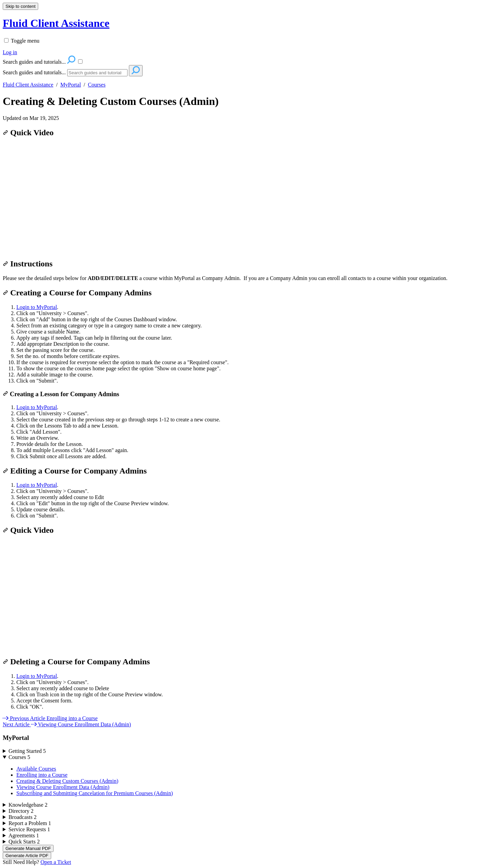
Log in (10, 52)
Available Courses (36, 769)
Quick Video (28, 133)
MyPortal (71, 85)
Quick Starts (24, 842)
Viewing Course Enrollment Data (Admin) (63, 787)
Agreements (24, 835)
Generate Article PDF (27, 856)
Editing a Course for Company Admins (75, 471)
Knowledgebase (28, 805)
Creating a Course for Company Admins (77, 293)
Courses (97, 85)
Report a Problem (30, 823)
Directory (21, 811)
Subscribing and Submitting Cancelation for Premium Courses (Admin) (95, 793)
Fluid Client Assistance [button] (56, 23)
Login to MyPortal (37, 307)
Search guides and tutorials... (34, 72)
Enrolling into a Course (42, 775)
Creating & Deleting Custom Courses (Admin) (111, 101)
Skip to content (20, 6)
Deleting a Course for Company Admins (76, 662)
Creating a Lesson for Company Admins (61, 394)
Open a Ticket (56, 862)
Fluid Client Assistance (28, 85)
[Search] (97, 73)
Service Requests (29, 829)
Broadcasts (23, 817)
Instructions (28, 264)
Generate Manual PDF (28, 848)
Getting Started (27, 751)
